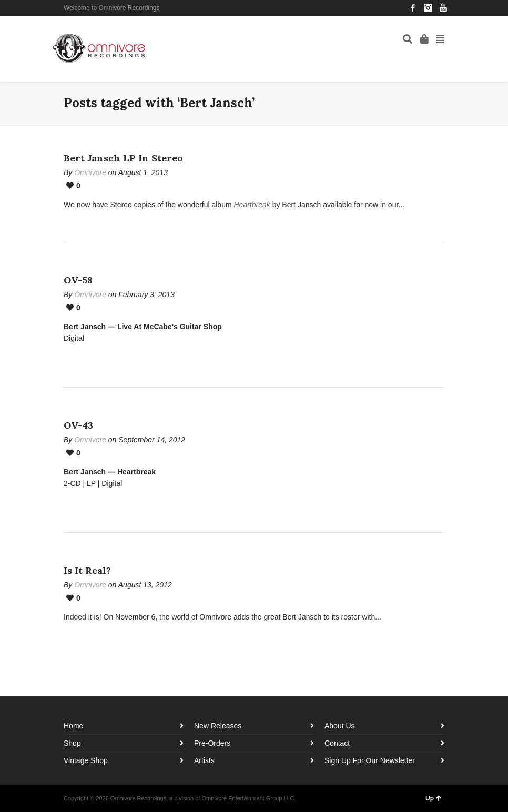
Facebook (413, 8)
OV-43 (78, 425)
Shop (72, 743)
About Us (340, 726)
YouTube (443, 8)
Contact (337, 743)
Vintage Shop (86, 760)
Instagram (428, 8)
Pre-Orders (212, 743)
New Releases (218, 726)
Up (434, 798)
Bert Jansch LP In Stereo (123, 158)
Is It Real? (87, 570)
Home (73, 726)
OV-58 (78, 280)
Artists (204, 760)
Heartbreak (252, 205)
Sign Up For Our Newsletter (370, 760)
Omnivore (90, 172)
